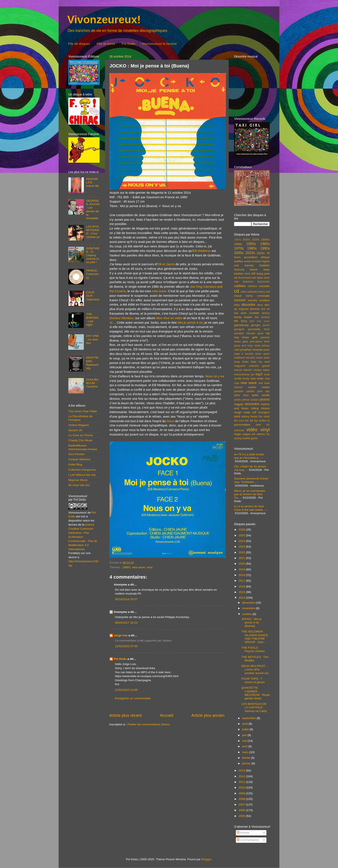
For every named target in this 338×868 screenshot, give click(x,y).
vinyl (149, 567)
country (252, 300)
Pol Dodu (128, 44)
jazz (245, 341)
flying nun (247, 321)
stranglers (264, 412)
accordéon (251, 257)
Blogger (206, 859)
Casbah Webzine (79, 459)
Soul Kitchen (77, 454)
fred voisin (263, 321)
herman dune (255, 333)
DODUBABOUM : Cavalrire (92, 383)
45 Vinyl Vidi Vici (79, 485)
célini (244, 292)
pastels (250, 391)
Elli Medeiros (202, 251)
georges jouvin (260, 325)
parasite (239, 391)
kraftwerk (239, 358)
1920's (256, 240)
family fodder (243, 317)
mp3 (259, 374)
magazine (240, 366)
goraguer (239, 329)
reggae (239, 404)
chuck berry (243, 296)
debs (237, 305)
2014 (242, 598)
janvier (247, 763)
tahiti (237, 416)
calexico (252, 286)
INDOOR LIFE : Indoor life (92, 182)
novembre (249, 608)
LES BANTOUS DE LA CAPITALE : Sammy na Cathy (254, 707)
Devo (170, 421)
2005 (242, 816)
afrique (265, 257)
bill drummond (242, 278)
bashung (239, 270)
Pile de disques (79, 44)
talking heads (250, 417)
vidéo (252, 430)
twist (258, 425)
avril (245, 746)
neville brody (242, 379)
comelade (263, 296)
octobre (247, 614)
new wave (159, 291)
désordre (248, 304)
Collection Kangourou (82, 470)
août (245, 724)
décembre (249, 603)
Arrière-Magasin (79, 425)
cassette (264, 286)
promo (265, 399)
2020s (261, 253)
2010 (242, 788)
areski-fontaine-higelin (257, 261)
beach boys (260, 269)
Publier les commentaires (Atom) (149, 724)
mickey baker (262, 370)
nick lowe (264, 383)
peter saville (261, 395)
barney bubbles (257, 265)
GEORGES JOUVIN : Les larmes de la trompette (93, 209)
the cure (239, 421)
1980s (126, 567)
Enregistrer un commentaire (133, 698)
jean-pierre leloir (260, 342)
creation (264, 300)
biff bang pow (261, 274)
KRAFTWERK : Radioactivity (92, 363)
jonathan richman (252, 350)
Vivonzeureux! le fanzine (159, 44)
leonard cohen (254, 358)
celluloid (252, 292)
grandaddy (254, 329)
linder (246, 362)
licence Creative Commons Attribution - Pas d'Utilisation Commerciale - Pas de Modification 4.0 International (83, 537)
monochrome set (244, 375)
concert (240, 300)
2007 (242, 805)
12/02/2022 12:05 (126, 690)
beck (247, 274)
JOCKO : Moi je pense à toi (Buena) (252, 622)
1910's (246, 240)
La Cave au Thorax (81, 435)
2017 (242, 581)
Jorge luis (121, 635)
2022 (242, 552)
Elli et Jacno (166, 264)
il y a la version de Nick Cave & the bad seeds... (250, 508)
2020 (242, 564)
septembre (249, 718)
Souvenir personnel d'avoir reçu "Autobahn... (251, 480)
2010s (250, 253)
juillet (246, 729)
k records (248, 354)
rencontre (252, 404)
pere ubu (264, 391)
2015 (242, 592)
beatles (239, 274)
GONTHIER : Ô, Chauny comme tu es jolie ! (93, 255)
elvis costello (250, 313)
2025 (242, 535)
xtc (268, 434)
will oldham (258, 434)
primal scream (250, 400)
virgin (238, 434)
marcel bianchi (243, 370)
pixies (237, 400)
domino (255, 309)
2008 (242, 799)
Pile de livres (106, 44)
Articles (243, 833)
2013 (242, 770)
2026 (242, 530)
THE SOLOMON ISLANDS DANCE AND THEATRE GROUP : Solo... (255, 637)
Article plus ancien (208, 715)
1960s (265, 244)
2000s (239, 253)
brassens (248, 282)
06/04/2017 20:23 (126, 623)
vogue (246, 434)
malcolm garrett (259, 366)
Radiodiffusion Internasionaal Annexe (83, 447)
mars (246, 752)
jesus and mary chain (247, 346)
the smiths (260, 421)
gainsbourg (241, 325)
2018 (242, 575)
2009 (242, 793)
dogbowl (243, 309)
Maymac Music (78, 480)
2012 (242, 776)
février (246, 758)
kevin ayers (262, 354)
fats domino (262, 317)
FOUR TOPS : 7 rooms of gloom (253, 680)
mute (267, 375)
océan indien (259, 387)
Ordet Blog (75, 464)
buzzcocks (264, 282)
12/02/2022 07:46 (126, 646)
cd (237, 291)
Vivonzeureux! (104, 20)
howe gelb (250, 337)
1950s (251, 244)
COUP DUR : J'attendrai (93, 296)
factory (266, 313)
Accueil (167, 715)
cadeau (240, 286)
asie (236, 265)
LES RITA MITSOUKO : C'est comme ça (93, 232)
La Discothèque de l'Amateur (81, 418)
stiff (254, 412)
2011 (242, 782)
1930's (265, 240)
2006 (242, 810)
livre (254, 362)
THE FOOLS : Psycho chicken (253, 649)
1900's (237, 240)
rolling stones (260, 408)
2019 (242, 569)
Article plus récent (125, 715)
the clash (264, 417)
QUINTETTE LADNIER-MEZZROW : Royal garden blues (256, 693)
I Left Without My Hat (82, 475)
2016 (242, 586)
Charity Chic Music (81, 440)
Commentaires (248, 840)
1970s (239, 248)
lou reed (264, 362)
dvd (263, 309)
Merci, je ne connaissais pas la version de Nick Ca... (250, 494)
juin (245, 735)
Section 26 (75, 430)
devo (260, 305)
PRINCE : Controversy (92, 274)
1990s (265, 248)
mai (245, 741)
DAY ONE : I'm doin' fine (92, 339)
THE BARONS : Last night (92, 319)
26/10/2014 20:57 (126, 599)
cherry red (264, 292)
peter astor (242, 395)
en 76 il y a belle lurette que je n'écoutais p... (249, 456)
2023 (242, 547)
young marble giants (246, 438)
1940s (238, 244)
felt (236, 321)
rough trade (242, 412)
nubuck (238, 387)
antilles (239, 261)
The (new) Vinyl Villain (83, 411)
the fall (249, 421)
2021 (242, 558)
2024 (242, 541)
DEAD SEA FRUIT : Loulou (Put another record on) (255, 669)
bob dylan (257, 278)
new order (257, 379)
